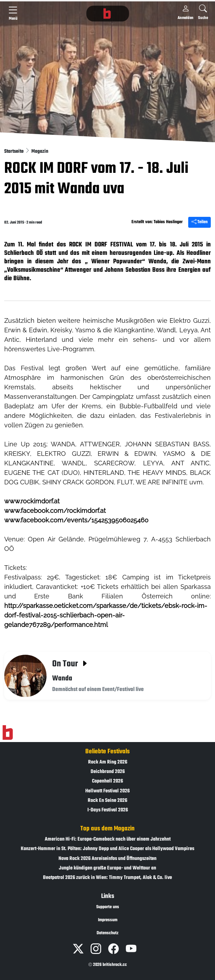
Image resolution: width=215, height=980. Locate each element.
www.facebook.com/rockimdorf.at (55, 511)
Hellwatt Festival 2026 (107, 791)
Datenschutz (107, 933)
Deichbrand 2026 (108, 772)
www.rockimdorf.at (32, 501)
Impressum (108, 920)
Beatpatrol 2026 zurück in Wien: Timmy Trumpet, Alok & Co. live (107, 878)
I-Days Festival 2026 (108, 810)
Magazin (40, 152)
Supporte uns (108, 907)
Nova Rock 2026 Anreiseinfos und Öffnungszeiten (107, 859)
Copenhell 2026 (107, 781)
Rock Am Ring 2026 (108, 762)
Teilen (199, 222)
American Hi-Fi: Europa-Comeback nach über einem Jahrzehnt (108, 839)
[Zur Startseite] (8, 733)
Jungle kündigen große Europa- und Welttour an (107, 868)
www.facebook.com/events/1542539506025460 (76, 520)
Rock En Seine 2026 (107, 801)
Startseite (14, 152)
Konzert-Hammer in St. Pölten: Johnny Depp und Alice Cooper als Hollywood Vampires (107, 849)
